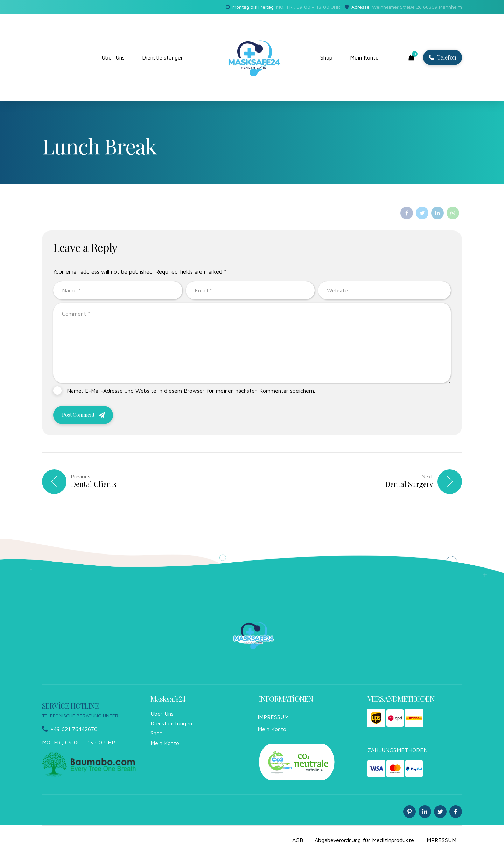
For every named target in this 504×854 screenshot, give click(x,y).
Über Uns (113, 57)
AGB (298, 840)
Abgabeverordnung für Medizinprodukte (364, 840)
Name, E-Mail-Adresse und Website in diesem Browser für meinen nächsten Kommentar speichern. (191, 391)
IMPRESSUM (273, 717)
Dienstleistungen (163, 57)
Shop (326, 57)
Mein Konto (364, 57)
